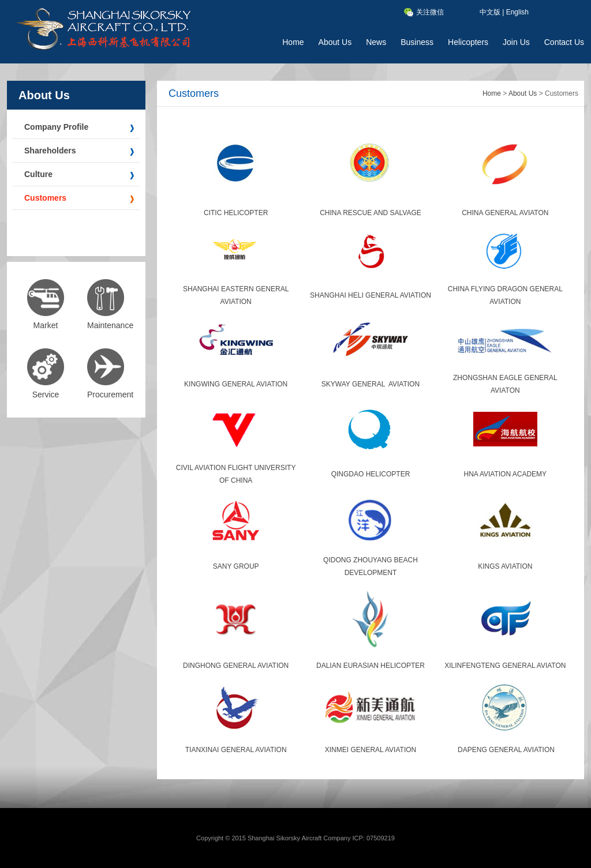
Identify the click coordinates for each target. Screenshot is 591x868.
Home (293, 42)
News (376, 42)
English (517, 12)
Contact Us (564, 42)
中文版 (490, 12)
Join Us (516, 42)
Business (417, 42)
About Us (335, 42)
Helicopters (468, 42)
